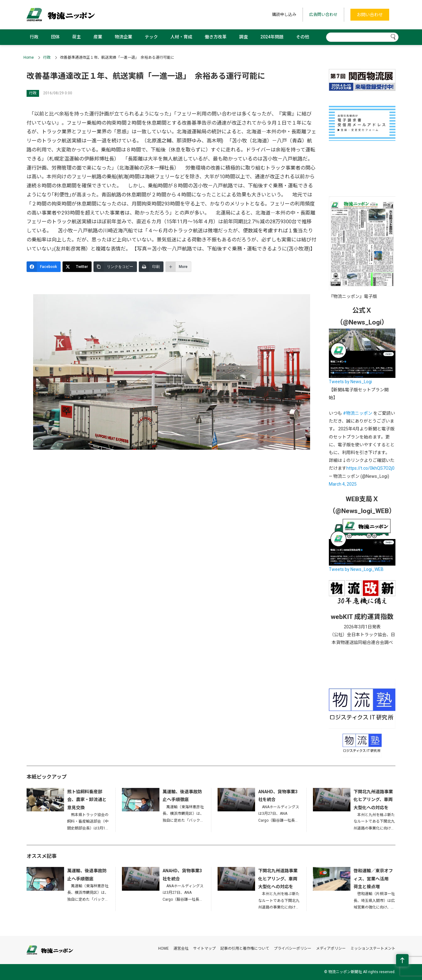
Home (29, 57)
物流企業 (123, 37)
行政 (34, 37)
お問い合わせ (370, 15)
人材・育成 (181, 37)
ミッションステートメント (373, 948)
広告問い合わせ (323, 15)
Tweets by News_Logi (350, 382)
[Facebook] (44, 267)
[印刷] (151, 267)
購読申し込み (284, 15)
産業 (98, 37)
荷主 (77, 37)
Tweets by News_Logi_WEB (356, 569)
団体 (55, 37)
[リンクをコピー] (115, 267)
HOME (163, 948)
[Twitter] (77, 267)
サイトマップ (204, 948)
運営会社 (181, 948)
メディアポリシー (331, 948)
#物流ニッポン (358, 413)
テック (151, 37)
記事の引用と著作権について (245, 948)
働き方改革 (216, 37)
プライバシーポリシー (293, 948)
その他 (303, 37)
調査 (244, 37)
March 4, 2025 (343, 484)
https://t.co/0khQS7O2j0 (370, 468)
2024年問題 (272, 37)
